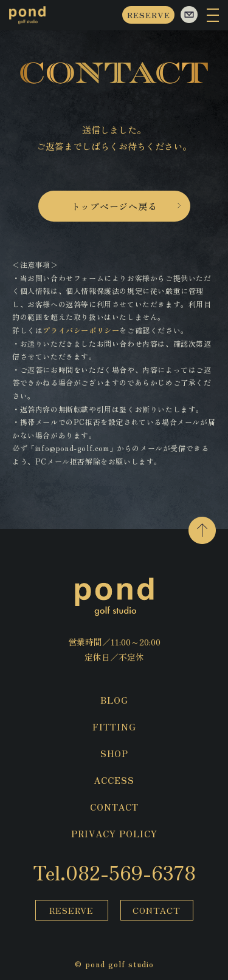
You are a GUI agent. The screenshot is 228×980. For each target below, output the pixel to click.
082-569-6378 (131, 872)
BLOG (114, 700)
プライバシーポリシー (81, 330)
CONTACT (114, 807)
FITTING (114, 727)
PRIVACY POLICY (114, 834)
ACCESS (114, 780)
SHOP (114, 754)
